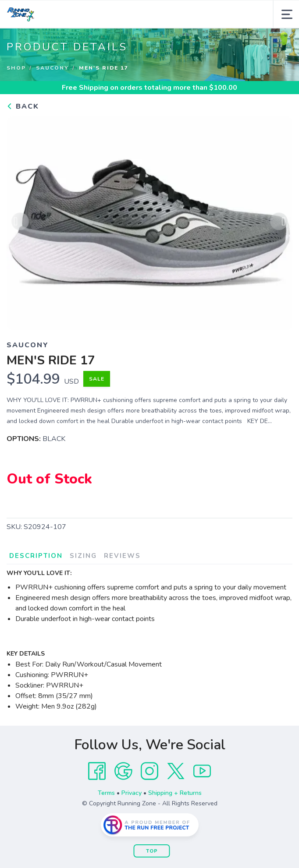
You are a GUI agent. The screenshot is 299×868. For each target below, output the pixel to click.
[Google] (123, 771)
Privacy (132, 793)
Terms (106, 793)
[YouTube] (202, 771)
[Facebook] (97, 771)
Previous (20, 223)
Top (152, 851)
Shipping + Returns (175, 793)
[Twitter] (176, 771)
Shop (16, 68)
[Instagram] (149, 771)
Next (279, 223)
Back (23, 106)
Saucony (52, 68)
